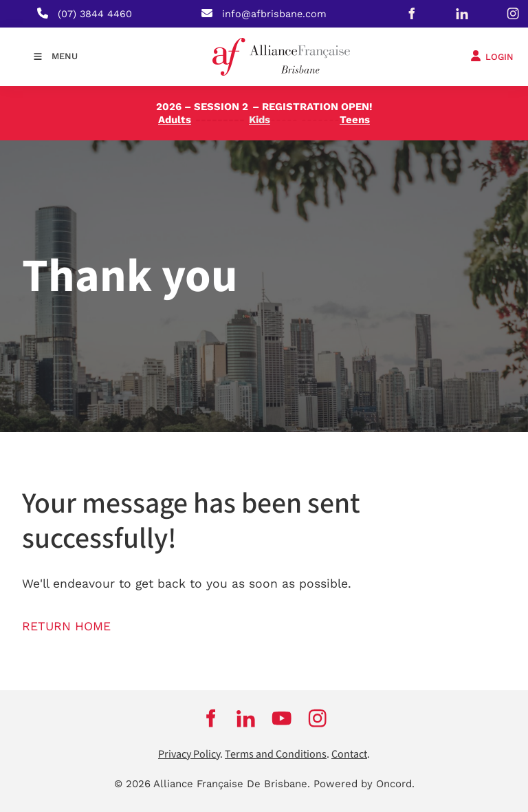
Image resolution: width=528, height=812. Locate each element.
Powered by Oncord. (364, 784)
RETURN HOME (66, 626)
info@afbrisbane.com (274, 14)
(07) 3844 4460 (95, 14)
